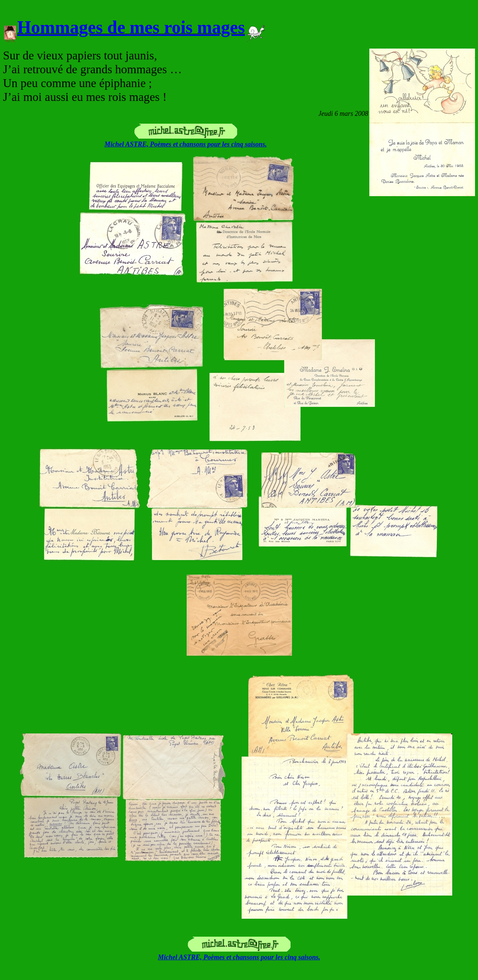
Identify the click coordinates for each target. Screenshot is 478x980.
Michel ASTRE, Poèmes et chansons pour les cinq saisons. (186, 144)
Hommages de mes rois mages (131, 27)
